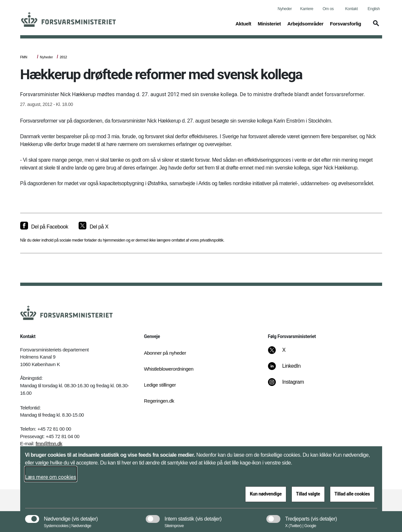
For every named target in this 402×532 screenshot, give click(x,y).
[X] (284, 353)
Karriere (307, 9)
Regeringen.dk (159, 401)
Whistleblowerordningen (169, 369)
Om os (328, 9)
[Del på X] (93, 227)
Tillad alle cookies (352, 494)
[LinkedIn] (289, 369)
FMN (24, 57)
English (374, 9)
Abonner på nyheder (165, 353)
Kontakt (352, 9)
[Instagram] (290, 385)
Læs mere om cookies (51, 477)
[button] (375, 26)
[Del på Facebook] (44, 227)
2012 (63, 57)
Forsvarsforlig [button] (346, 23)
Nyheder (285, 9)
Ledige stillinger (160, 385)
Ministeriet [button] (269, 23)
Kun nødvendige (266, 494)
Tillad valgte (308, 494)
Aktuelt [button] (243, 23)
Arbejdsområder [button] (305, 23)
